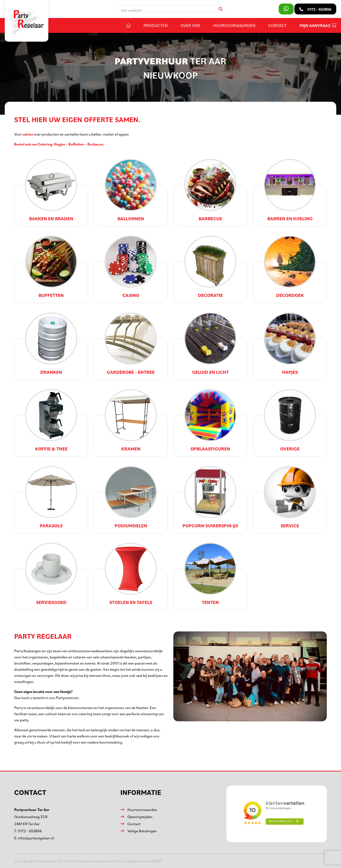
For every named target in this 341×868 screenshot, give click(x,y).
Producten (156, 25)
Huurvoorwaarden (234, 25)
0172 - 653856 (30, 831)
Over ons (190, 25)
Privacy (119, 861)
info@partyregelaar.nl (36, 838)
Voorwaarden (100, 861)
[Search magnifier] (221, 9)
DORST (157, 861)
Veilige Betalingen (142, 831)
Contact (277, 25)
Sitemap (79, 861)
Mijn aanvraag (318, 25)
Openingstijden (140, 817)
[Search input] (169, 10)
